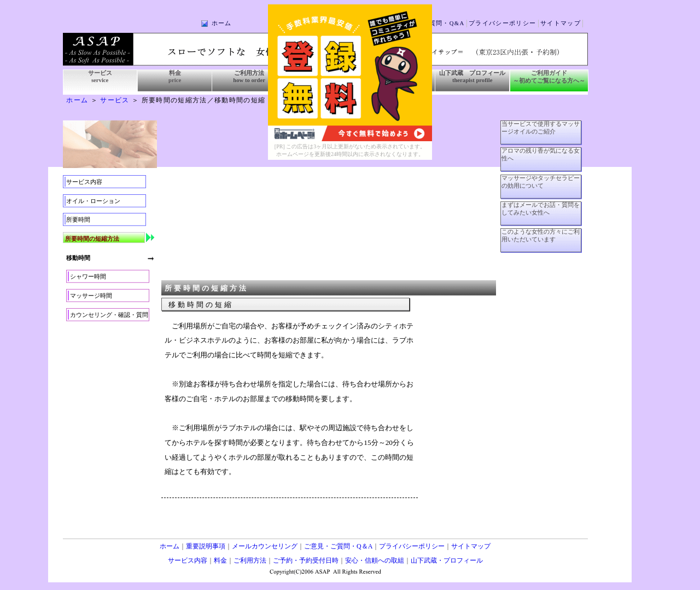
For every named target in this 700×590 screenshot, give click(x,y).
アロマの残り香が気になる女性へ (541, 155)
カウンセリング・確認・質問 (109, 315)
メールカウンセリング (265, 546)
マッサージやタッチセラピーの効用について (541, 182)
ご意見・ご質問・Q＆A (338, 546)
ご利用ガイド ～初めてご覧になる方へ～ (549, 77)
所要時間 (78, 220)
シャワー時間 (88, 277)
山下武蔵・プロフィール (447, 560)
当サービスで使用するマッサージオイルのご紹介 (541, 128)
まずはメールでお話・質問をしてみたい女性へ (541, 209)
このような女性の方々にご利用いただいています (541, 236)
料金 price (175, 77)
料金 (220, 560)
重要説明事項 (206, 546)
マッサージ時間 (91, 296)
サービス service (100, 77)
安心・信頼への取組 (375, 560)
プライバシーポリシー (502, 23)
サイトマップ (561, 23)
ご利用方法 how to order (249, 77)
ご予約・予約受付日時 (306, 560)
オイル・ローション (93, 201)
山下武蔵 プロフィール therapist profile (472, 77)
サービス (115, 100)
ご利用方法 (250, 560)
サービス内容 (84, 182)
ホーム (222, 23)
